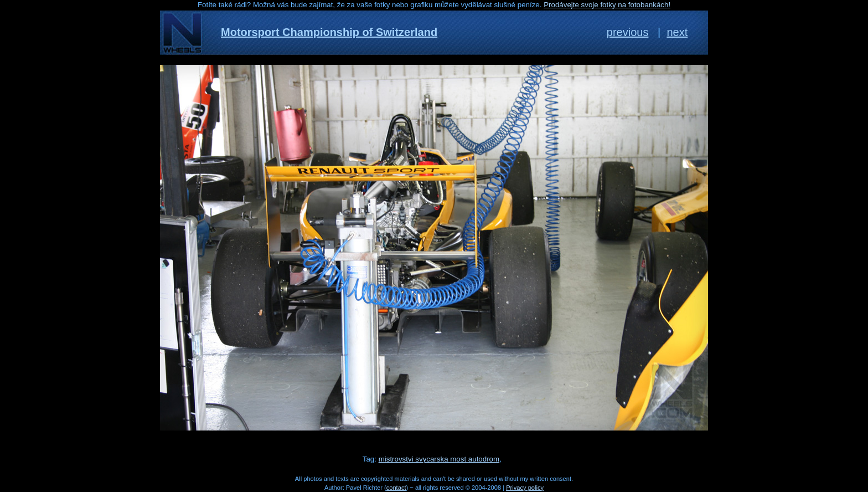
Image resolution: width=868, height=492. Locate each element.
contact (396, 488)
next (677, 32)
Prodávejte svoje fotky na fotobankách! (607, 5)
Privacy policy (525, 488)
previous (628, 32)
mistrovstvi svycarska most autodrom (439, 459)
